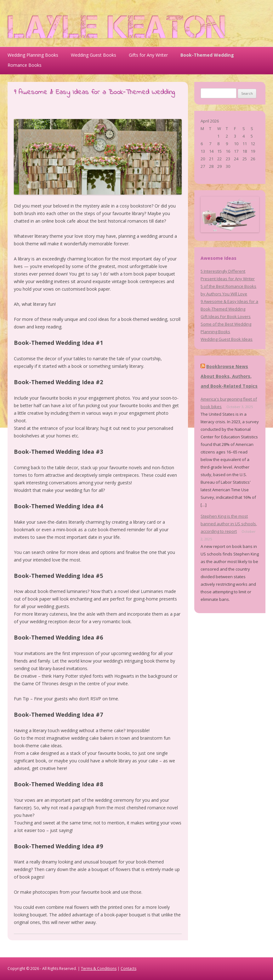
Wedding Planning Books (33, 55)
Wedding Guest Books (94, 55)
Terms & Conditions (99, 969)
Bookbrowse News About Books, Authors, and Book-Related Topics (229, 376)
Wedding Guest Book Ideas (227, 339)
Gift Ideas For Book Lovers (226, 316)
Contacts (128, 969)
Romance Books (25, 65)
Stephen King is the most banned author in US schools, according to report (229, 524)
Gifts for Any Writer (148, 55)
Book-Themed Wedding (207, 55)
